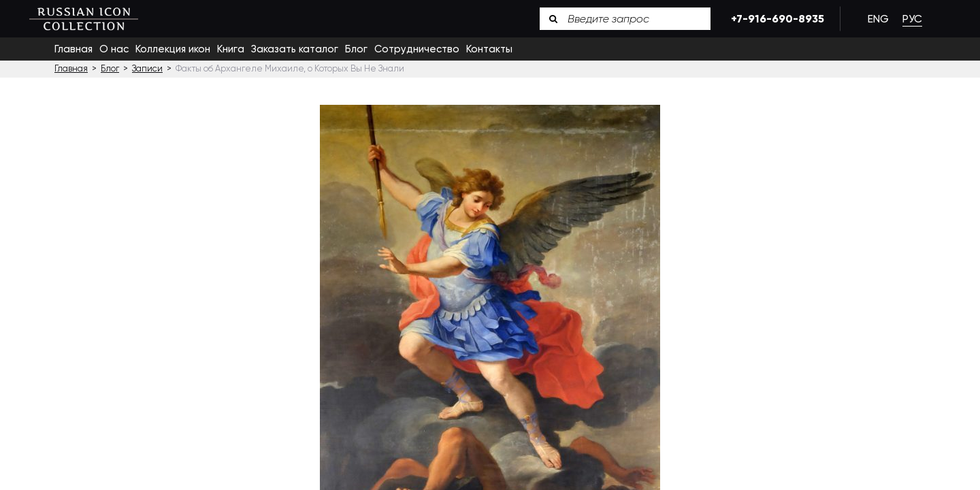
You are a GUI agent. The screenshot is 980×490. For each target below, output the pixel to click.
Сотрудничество (417, 49)
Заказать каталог (295, 49)
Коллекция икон (173, 49)
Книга (231, 49)
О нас (114, 49)
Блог (356, 49)
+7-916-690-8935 (775, 19)
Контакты (489, 49)
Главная (73, 49)
